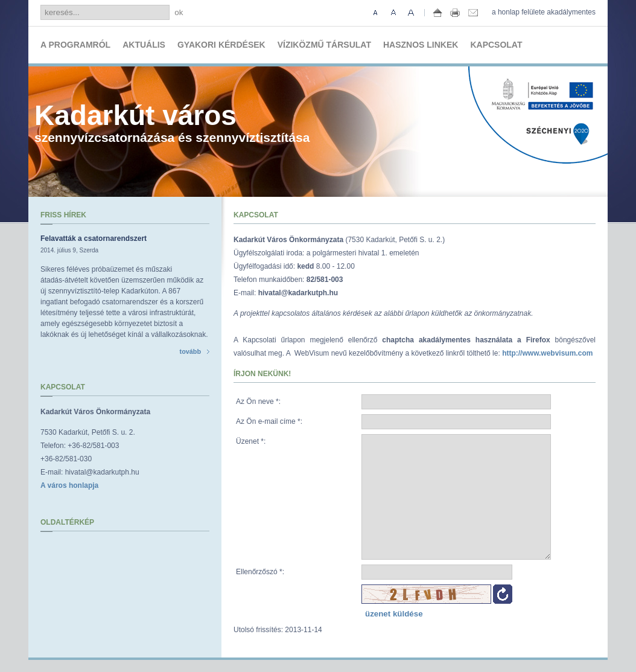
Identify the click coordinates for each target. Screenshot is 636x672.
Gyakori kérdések (221, 45)
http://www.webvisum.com (547, 353)
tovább (195, 351)
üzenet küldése (394, 614)
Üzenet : (251, 441)
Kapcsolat (496, 45)
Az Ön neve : (258, 402)
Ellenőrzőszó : (260, 572)
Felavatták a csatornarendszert (94, 238)
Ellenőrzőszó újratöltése (503, 594)
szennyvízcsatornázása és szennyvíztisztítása (172, 122)
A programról (75, 45)
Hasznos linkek (421, 45)
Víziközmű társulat (324, 45)
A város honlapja (69, 485)
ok (179, 12)
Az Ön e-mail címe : (269, 421)
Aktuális (144, 45)
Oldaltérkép (67, 522)
